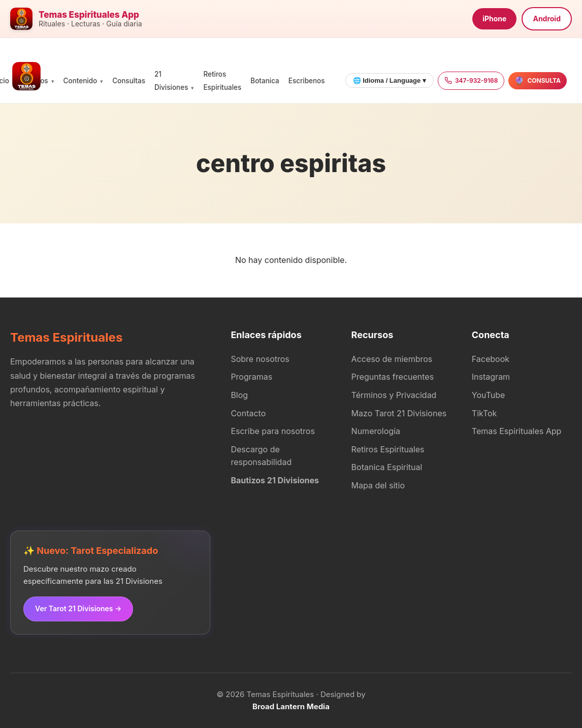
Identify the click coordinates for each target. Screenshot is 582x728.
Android (547, 19)
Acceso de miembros (392, 359)
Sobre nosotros (260, 359)
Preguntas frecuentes (393, 377)
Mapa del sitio (378, 485)
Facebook (491, 359)
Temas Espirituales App (517, 431)
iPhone (494, 19)
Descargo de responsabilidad (261, 456)
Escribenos (307, 81)
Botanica (265, 81)
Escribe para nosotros (272, 431)
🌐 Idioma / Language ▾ (390, 80)
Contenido (80, 81)
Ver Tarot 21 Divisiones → (78, 608)
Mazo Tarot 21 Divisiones (399, 413)
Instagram (491, 377)
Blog (239, 395)
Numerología (376, 431)
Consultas (129, 81)
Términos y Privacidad (394, 395)
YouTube (489, 395)
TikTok (484, 413)
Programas (251, 377)
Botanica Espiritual (387, 467)
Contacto (248, 413)
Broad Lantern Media (291, 706)
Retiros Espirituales (388, 449)
